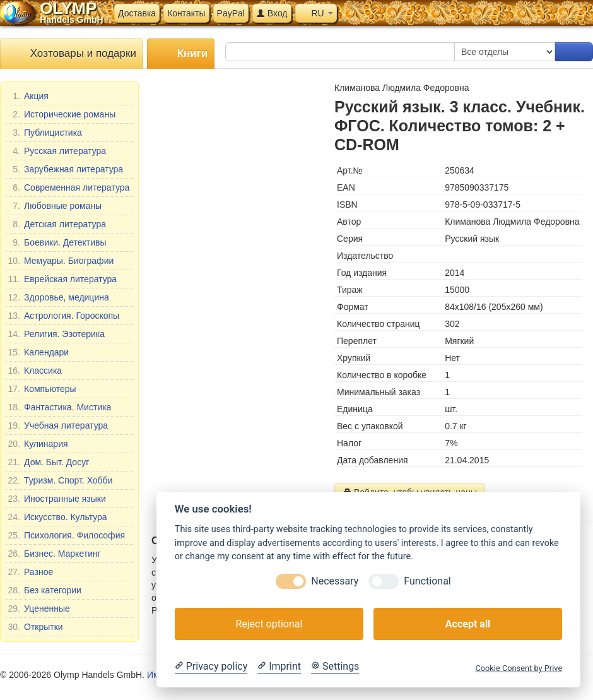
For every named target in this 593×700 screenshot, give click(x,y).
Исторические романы (62, 114)
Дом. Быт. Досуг (48, 462)
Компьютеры (42, 389)
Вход (272, 13)
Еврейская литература (62, 279)
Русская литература (57, 151)
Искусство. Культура (57, 517)
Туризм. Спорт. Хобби (60, 480)
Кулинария (38, 444)
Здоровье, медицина (58, 297)
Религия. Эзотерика (56, 334)
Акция (28, 96)
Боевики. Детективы (57, 242)
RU (316, 13)
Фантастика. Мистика (59, 407)
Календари (38, 352)
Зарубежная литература (65, 169)
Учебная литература (58, 425)
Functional (427, 581)
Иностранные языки (57, 499)
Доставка (137, 13)
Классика (35, 371)
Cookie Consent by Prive (519, 668)
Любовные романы (55, 206)
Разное (30, 572)
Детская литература (57, 224)
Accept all (468, 624)
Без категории (44, 590)
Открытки (35, 627)
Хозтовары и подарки (72, 54)
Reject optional (269, 624)
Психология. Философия (66, 535)
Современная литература (68, 187)
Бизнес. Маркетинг (54, 554)
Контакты (186, 13)
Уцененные (39, 608)
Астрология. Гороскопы (63, 316)
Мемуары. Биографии (61, 261)
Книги (181, 54)
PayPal (231, 13)
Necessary (335, 581)
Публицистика (45, 133)
